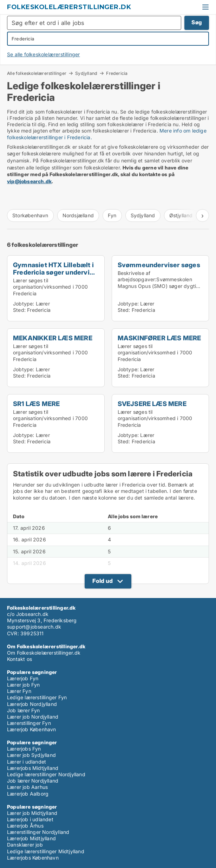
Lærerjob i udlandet (30, 819)
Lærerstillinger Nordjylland (38, 832)
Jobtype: (24, 304)
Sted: (19, 310)
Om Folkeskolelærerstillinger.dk (44, 653)
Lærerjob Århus (25, 826)
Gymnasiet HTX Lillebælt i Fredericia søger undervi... (54, 268)
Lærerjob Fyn (23, 678)
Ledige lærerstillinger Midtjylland (46, 851)
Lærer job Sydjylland (31, 755)
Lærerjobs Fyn (24, 749)
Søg (197, 22)
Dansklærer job (25, 845)
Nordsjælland (78, 215)
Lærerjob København (32, 729)
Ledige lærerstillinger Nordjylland (46, 774)
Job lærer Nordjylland (33, 781)
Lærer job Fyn (24, 685)
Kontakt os (19, 659)
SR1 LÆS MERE (36, 404)
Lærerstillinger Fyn (29, 723)
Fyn (112, 215)
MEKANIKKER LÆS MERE (53, 338)
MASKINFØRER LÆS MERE (159, 338)
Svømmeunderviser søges (159, 265)
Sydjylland (86, 73)
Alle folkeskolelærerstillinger (37, 73)
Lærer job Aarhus (27, 787)
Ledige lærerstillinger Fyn (37, 697)
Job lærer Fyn (24, 710)
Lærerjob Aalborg (28, 794)
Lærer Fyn (19, 691)
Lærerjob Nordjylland (32, 704)
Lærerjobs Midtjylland (33, 768)
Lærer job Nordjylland (33, 717)
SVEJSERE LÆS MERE (152, 404)
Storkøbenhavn (30, 215)
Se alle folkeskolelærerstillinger (44, 54)
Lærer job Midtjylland (32, 813)
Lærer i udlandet (27, 762)
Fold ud (103, 581)
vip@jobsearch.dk (29, 181)
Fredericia (117, 73)
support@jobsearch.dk (34, 627)
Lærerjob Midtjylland (31, 838)
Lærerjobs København (33, 858)
